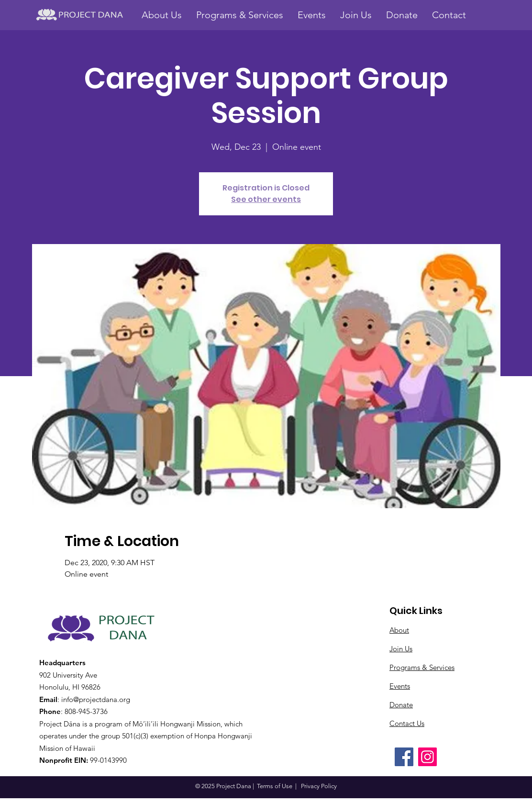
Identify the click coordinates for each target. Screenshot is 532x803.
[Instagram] (427, 757)
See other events (266, 199)
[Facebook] (404, 757)
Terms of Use (275, 786)
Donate (401, 705)
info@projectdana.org (96, 699)
